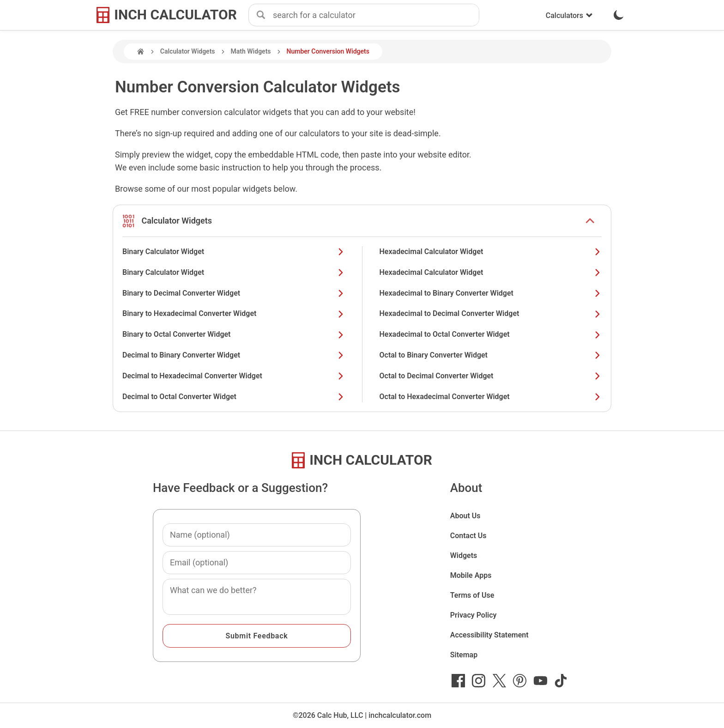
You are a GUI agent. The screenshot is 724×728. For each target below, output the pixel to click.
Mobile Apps (471, 575)
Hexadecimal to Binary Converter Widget (491, 293)
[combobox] (376, 15)
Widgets (464, 555)
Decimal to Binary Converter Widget (234, 355)
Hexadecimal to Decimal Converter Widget (491, 313)
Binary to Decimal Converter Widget (234, 293)
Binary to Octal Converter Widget (234, 334)
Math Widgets (251, 51)
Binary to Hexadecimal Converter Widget (234, 313)
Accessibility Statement (489, 635)
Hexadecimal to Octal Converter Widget (491, 334)
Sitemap (464, 655)
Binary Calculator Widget (234, 252)
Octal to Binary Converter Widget (491, 355)
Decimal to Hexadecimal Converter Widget (234, 376)
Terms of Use (472, 595)
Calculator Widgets (188, 51)
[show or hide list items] (590, 221)
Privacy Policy (474, 615)
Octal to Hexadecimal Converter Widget (491, 397)
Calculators (569, 15)
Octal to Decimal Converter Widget (491, 376)
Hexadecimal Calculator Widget (491, 252)
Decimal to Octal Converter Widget (234, 397)
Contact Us (468, 536)
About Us (465, 516)
